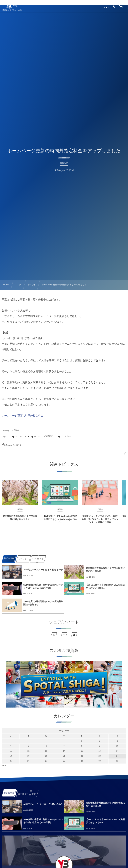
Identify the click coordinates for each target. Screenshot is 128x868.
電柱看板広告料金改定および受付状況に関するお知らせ (105, 570)
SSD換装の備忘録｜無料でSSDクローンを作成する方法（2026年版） (43, 586)
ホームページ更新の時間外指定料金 (22, 416)
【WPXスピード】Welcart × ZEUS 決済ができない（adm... (105, 586)
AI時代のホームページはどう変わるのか (43, 570)
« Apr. (4, 765)
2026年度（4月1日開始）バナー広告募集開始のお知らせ (43, 603)
